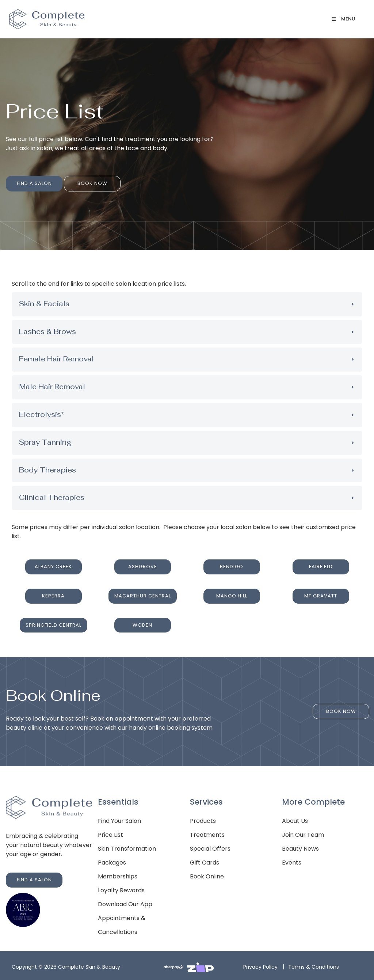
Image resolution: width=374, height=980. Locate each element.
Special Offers (210, 847)
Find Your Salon (119, 819)
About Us (295, 819)
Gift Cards (205, 861)
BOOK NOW (79, 180)
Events (292, 861)
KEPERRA (53, 592)
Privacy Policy (260, 965)
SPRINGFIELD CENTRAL (54, 620)
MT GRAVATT (321, 592)
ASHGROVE (143, 563)
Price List (110, 833)
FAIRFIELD (321, 563)
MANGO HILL (232, 592)
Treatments (207, 833)
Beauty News (300, 847)
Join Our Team (303, 833)
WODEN (142, 620)
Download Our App (125, 902)
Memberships (118, 875)
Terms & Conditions (314, 965)
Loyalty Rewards (121, 888)
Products (203, 819)
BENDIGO (232, 563)
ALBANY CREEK (53, 563)
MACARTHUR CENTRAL (143, 592)
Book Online (207, 875)
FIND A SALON (23, 180)
